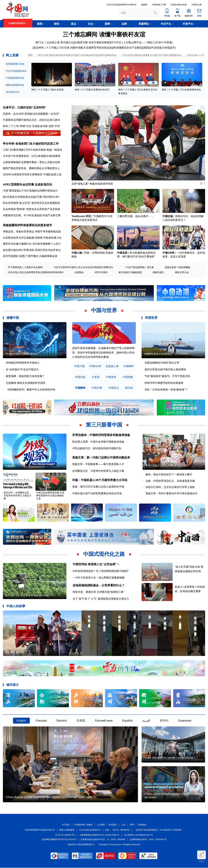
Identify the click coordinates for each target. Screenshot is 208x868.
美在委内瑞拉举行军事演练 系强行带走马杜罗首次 (32, 250)
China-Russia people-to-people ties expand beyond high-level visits (49, 797)
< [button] (200, 55)
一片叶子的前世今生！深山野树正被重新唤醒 (99, 578)
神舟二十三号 (11, 126)
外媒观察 (10, 466)
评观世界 (151, 318)
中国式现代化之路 (104, 554)
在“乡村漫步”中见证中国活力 (22, 370)
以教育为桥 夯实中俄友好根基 (92, 42)
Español (127, 721)
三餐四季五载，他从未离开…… (135, 217)
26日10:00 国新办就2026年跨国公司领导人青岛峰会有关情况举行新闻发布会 (77, 55)
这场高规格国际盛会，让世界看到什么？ (99, 585)
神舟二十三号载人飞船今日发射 (48, 90)
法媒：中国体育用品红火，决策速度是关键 (170, 481)
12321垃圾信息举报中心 (90, 830)
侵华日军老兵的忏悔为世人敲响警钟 (165, 370)
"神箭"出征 (25, 126)
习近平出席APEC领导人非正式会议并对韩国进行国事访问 (83, 268)
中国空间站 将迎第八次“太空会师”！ (96, 565)
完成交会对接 (40, 126)
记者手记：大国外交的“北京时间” (25, 107)
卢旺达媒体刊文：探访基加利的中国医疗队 (97, 449)
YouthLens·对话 (81, 217)
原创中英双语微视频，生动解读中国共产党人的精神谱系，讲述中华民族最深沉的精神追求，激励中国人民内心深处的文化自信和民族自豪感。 (103, 353)
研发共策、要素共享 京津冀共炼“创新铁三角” (99, 592)
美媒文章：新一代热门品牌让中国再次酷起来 (101, 458)
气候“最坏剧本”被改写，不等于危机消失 (167, 376)
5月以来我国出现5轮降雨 (46, 156)
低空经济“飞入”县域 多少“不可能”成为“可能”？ (28, 596)
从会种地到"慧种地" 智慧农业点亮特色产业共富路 (31, 209)
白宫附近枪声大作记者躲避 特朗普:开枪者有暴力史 (32, 238)
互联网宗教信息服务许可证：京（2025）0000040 (103, 840)
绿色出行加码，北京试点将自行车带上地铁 (170, 487)
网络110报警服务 (67, 830)
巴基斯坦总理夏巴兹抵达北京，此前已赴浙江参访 (31, 120)
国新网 (144, 5)
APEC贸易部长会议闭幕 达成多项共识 (28, 185)
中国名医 (122, 253)
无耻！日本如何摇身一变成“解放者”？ (166, 390)
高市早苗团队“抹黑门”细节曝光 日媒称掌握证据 (30, 256)
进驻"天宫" (55, 126)
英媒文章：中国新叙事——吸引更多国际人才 (98, 464)
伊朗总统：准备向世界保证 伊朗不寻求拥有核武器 (32, 232)
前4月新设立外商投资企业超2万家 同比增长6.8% (31, 197)
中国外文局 (196, 5)
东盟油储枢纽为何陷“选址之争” (162, 363)
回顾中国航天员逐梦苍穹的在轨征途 (91, 48)
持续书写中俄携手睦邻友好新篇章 (164, 383)
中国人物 (77, 253)
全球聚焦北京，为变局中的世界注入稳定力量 (98, 471)
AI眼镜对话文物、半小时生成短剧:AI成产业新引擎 (32, 216)
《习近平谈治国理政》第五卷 (139, 268)
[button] (203, 143)
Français (41, 721)
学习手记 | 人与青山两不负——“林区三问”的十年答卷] (142, 42)
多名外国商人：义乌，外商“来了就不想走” (167, 466)
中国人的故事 (16, 606)
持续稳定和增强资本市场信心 (23, 363)
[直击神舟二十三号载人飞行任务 (51, 48)
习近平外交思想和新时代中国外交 (121, 5)
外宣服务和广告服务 (83, 825)
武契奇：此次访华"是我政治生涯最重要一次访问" (31, 114)
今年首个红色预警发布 (16, 156)
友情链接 (142, 825)
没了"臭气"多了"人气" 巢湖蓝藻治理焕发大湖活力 (101, 599)
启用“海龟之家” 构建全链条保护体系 (92, 184)
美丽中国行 (158, 273)
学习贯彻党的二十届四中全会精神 (25, 268)
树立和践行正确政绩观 (130, 273)
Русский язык (104, 721)
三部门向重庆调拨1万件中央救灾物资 (24, 150)
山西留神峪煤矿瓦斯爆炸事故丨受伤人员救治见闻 (31, 162)
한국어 (164, 721)
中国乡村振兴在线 (179, 5)
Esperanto (185, 721)
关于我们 (66, 825)
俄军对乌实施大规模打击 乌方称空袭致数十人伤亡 (32, 244)
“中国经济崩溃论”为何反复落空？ (23, 354)
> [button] (203, 55)
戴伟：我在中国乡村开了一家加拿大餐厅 (169, 475)
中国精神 (80, 388)
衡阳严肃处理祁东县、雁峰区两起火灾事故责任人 (31, 168)
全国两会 (79, 273)
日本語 (81, 721)
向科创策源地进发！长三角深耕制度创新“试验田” (101, 571)
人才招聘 (101, 825)
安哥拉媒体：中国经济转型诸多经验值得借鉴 (101, 435)
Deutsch (62, 721)
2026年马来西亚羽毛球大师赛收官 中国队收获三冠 (32, 174)
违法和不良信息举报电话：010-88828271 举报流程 (158, 830)
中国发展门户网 (159, 5)
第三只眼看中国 (104, 425)
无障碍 (201, 857)
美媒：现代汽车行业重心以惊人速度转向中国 (98, 487)
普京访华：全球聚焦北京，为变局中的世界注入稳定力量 (17, 496)
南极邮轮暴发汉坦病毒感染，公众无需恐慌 (166, 354)
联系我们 (113, 825)
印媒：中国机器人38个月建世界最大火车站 (100, 480)
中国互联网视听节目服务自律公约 (40, 830)
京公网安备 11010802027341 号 (138, 835)
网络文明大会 (182, 273)
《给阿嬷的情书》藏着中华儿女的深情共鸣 (30, 390)
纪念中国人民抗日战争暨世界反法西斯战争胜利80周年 (36, 273)
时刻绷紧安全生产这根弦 (128, 48)
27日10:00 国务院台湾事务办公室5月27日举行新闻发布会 (152, 55)
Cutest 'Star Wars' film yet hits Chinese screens (169, 758)
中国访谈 (168, 217)
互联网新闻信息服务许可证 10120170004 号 (100, 835)
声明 (132, 825)
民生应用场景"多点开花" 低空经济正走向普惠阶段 (31, 203)
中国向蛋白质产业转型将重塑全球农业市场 (97, 494)
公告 (123, 825)
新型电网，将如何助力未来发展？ (25, 376)
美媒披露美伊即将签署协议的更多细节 (27, 225)
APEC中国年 (101, 273)
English (21, 721)
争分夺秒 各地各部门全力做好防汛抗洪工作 (31, 144)
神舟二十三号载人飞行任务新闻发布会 (181, 90)
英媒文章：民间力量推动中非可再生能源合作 (171, 494)
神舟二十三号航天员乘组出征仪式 (92, 90)
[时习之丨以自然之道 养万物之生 (54, 42)
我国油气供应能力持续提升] (160, 48)
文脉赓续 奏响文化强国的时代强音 (26, 383)
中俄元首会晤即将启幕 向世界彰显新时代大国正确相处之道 (50, 496)
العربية (146, 721)
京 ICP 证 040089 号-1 (65, 835)
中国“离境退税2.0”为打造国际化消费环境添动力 (30, 191)
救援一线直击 (54, 150)
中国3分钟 (168, 253)
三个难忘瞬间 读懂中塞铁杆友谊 (104, 34)
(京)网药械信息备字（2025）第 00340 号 (148, 840)
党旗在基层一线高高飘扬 (177, 268)
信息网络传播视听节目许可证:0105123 (59, 840)
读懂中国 (13, 318)
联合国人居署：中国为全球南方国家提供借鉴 (98, 442)
